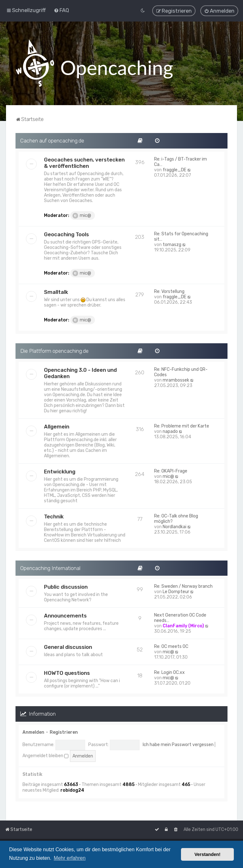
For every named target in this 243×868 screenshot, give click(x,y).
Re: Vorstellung (169, 291)
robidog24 (72, 790)
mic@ (82, 215)
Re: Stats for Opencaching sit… (181, 236)
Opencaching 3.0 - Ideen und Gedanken (80, 372)
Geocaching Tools (66, 234)
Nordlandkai (174, 526)
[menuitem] (61, 10)
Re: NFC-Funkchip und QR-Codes (181, 371)
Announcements (65, 615)
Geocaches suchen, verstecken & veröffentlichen (84, 162)
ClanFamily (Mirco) (183, 626)
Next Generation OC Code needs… (180, 618)
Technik (54, 516)
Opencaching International (50, 567)
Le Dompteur (176, 591)
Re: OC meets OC (171, 646)
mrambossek (176, 380)
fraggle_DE (174, 170)
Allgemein (57, 426)
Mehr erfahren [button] (70, 858)
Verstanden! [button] (208, 854)
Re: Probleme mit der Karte (182, 425)
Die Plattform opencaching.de (54, 351)
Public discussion (66, 586)
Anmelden (33, 732)
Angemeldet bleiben (45, 755)
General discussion (68, 647)
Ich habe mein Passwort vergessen (178, 744)
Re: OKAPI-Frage (171, 470)
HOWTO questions (67, 673)
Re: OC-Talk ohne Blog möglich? (176, 518)
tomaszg (172, 244)
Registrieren (64, 732)
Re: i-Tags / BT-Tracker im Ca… (181, 162)
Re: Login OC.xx (169, 672)
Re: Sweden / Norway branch (183, 586)
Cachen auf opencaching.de (52, 140)
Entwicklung (60, 471)
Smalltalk (56, 292)
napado (170, 431)
